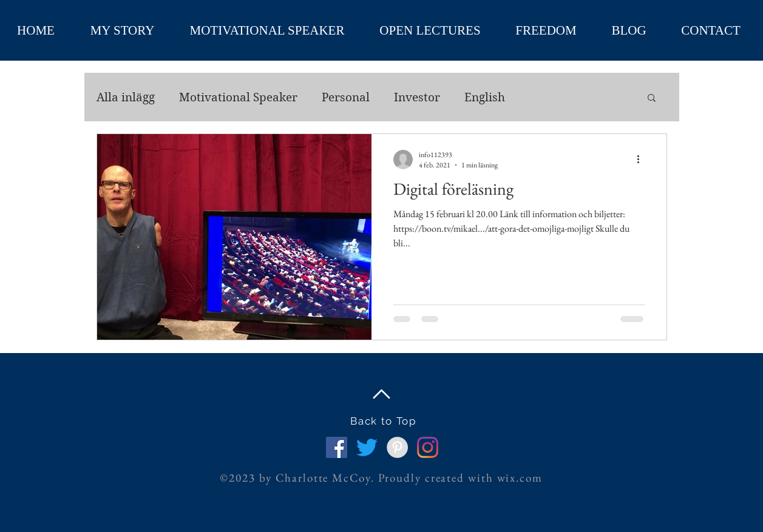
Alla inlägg (126, 97)
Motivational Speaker (238, 97)
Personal (346, 97)
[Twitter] (367, 447)
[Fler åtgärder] (643, 160)
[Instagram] (428, 447)
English (485, 97)
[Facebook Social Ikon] (337, 447)
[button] (652, 99)
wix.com (520, 478)
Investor (417, 97)
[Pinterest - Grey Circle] (397, 447)
